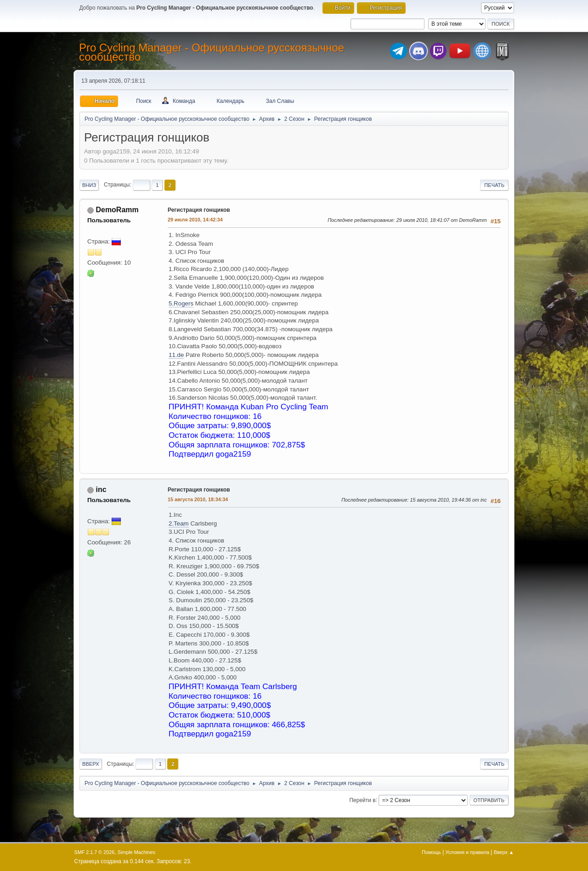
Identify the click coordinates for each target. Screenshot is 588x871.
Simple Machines (136, 852)
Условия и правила (467, 852)
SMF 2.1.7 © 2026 (95, 852)
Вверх (91, 764)
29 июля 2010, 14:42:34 (195, 220)
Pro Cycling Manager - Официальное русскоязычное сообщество (212, 52)
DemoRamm (117, 210)
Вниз (89, 185)
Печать (494, 185)
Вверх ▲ (504, 852)
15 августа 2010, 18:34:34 (198, 499)
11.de (176, 355)
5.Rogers (181, 303)
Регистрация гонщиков (199, 210)
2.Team (179, 523)
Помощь (431, 852)
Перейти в (362, 800)
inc (101, 489)
